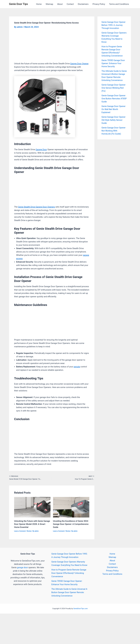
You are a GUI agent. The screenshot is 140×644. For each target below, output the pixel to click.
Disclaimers (83, 4)
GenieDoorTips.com (81, 609)
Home (39, 4)
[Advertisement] (52, 47)
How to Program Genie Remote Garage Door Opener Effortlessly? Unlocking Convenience (69, 573)
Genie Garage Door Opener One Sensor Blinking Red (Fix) (113, 88)
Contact (70, 4)
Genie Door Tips (18, 4)
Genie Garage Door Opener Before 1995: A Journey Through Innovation (113, 25)
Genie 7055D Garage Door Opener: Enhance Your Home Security (113, 63)
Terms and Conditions (119, 4)
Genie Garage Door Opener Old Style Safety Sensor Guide (113, 120)
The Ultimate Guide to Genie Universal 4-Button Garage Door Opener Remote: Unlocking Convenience (70, 592)
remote (77, 367)
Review (29, 531)
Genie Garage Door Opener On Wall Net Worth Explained (113, 109)
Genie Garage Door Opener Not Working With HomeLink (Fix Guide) (113, 131)
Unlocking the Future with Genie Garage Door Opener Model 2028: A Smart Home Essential (32, 524)
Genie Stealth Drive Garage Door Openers (37, 207)
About (60, 4)
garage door (23, 567)
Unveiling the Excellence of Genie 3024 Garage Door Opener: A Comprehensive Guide (71, 524)
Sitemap (49, 4)
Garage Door (41, 149)
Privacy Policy (99, 4)
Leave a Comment (20, 531)
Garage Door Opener (79, 64)
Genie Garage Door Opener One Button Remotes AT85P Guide (114, 99)
